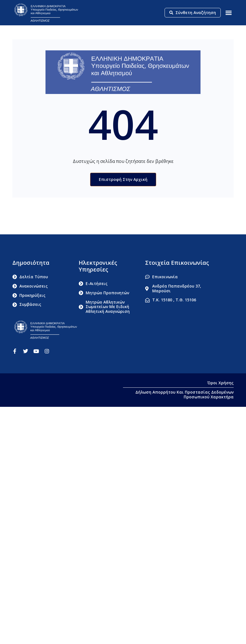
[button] (229, 13)
